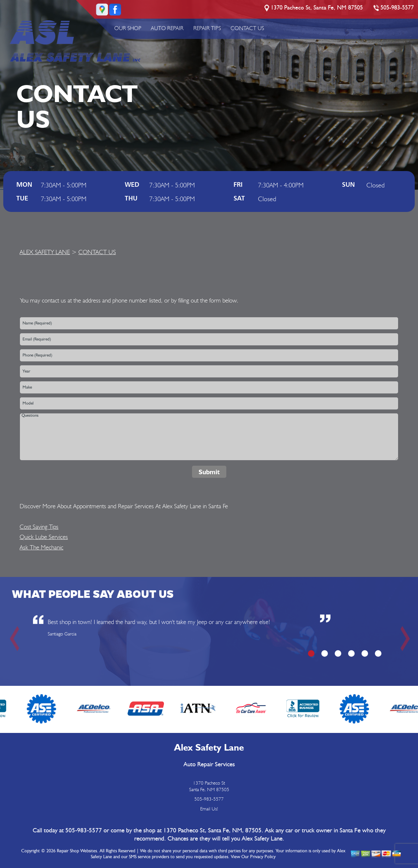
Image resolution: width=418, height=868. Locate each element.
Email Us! (209, 809)
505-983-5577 (397, 8)
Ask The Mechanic (41, 547)
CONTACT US (247, 28)
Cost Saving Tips (39, 527)
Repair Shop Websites (77, 851)
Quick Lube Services (44, 537)
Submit (209, 472)
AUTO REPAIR (167, 28)
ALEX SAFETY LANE (45, 252)
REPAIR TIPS (207, 28)
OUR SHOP (128, 28)
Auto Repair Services (209, 764)
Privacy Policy (263, 857)
